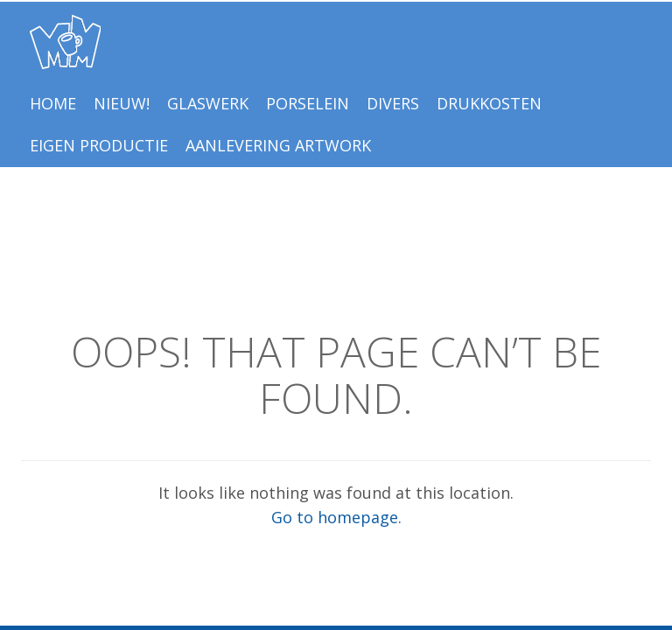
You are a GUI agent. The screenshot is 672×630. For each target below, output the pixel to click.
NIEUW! (122, 103)
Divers (393, 103)
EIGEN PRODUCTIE (99, 145)
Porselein (308, 103)
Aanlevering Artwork (278, 145)
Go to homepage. (336, 517)
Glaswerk (208, 103)
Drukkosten (489, 103)
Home (53, 103)
